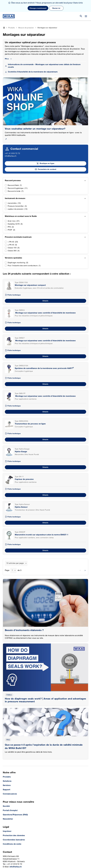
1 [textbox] (12, 559)
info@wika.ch (11, 144)
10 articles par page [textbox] (15, 551)
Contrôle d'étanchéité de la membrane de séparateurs (33, 60)
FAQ (8, 728)
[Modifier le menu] (86, 4)
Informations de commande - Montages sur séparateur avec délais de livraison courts (44, 54)
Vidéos (9, 683)
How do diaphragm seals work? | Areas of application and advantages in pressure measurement (45, 688)
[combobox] (16, 552)
